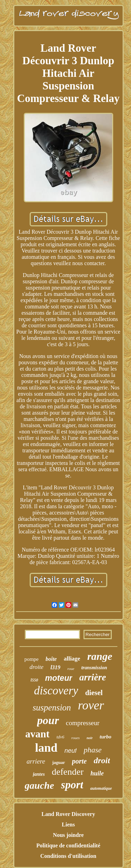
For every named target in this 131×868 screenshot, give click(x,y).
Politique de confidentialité (68, 845)
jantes (39, 774)
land (46, 748)
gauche (39, 785)
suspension (52, 707)
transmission (94, 668)
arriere (36, 761)
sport (72, 785)
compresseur (83, 723)
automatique (101, 788)
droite (36, 667)
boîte (51, 659)
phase (92, 750)
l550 (34, 680)
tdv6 (60, 737)
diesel (94, 693)
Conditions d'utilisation (68, 856)
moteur (59, 678)
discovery (56, 691)
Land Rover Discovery (68, 814)
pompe (32, 659)
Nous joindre (68, 835)
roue (71, 669)
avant (37, 734)
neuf (70, 751)
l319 (55, 667)
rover (91, 705)
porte (79, 761)
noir (90, 738)
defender (68, 772)
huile (97, 773)
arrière (93, 677)
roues (75, 738)
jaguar (59, 762)
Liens (68, 825)
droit (102, 760)
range (100, 656)
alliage (72, 659)
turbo (105, 737)
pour (48, 720)
